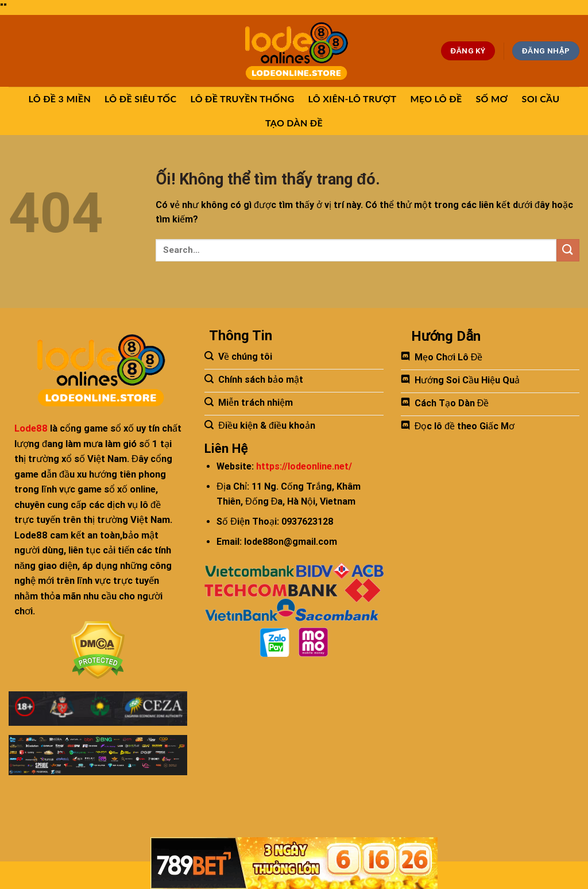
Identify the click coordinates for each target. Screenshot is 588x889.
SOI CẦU (541, 99)
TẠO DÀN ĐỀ (294, 123)
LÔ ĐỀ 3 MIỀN (60, 99)
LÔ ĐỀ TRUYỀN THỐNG (242, 99)
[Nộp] (568, 250)
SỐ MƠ (492, 99)
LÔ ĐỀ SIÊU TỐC (140, 99)
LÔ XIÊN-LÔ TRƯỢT (353, 99)
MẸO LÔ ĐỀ (436, 99)
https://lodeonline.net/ (304, 466)
